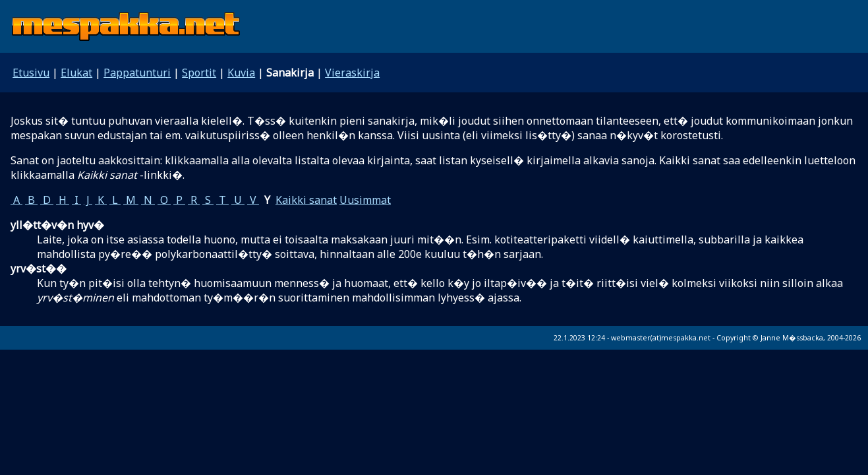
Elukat (76, 73)
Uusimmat (365, 200)
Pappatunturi (137, 73)
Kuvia (241, 73)
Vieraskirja (352, 73)
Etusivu (31, 73)
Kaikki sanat (306, 200)
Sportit (199, 73)
